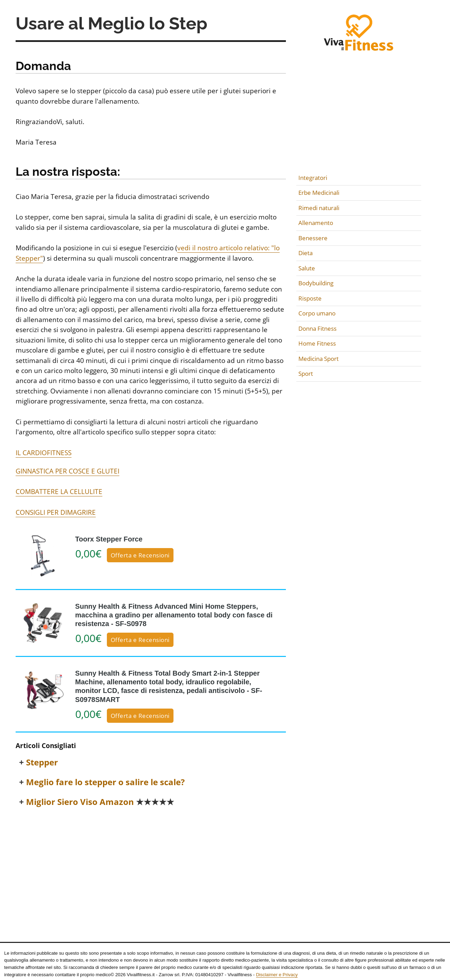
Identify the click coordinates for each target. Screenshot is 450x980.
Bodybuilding (316, 283)
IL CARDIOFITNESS (44, 453)
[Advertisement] (151, 866)
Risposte (310, 298)
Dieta (305, 253)
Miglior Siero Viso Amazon (100, 802)
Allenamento (316, 223)
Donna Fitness (317, 328)
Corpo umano (317, 313)
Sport (306, 374)
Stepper (42, 762)
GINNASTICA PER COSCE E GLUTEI (67, 471)
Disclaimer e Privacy (277, 975)
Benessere (313, 238)
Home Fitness (317, 343)
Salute (307, 268)
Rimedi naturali (319, 208)
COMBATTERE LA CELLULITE (59, 492)
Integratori (313, 178)
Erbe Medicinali (319, 193)
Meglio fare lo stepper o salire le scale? (105, 782)
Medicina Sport (319, 359)
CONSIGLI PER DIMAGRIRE (56, 512)
